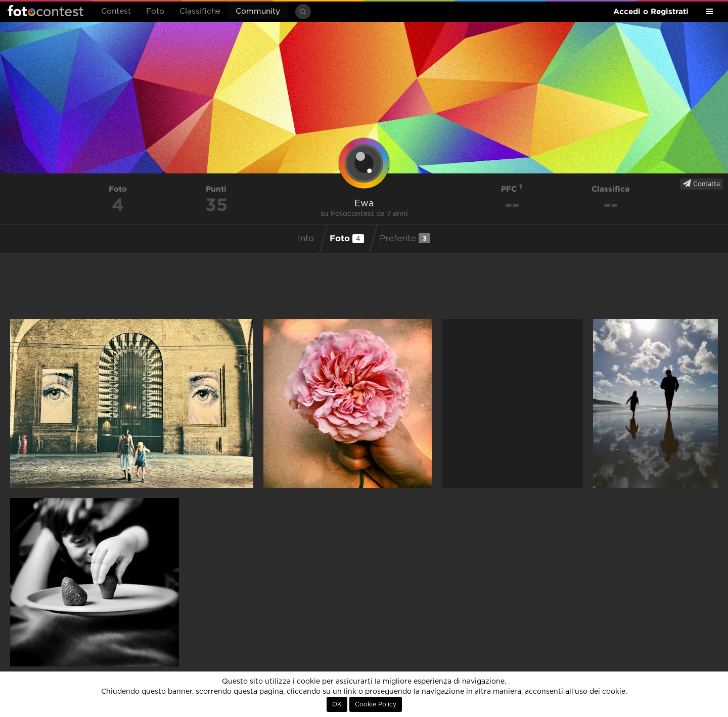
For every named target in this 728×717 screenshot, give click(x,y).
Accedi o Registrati (651, 11)
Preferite (405, 238)
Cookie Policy (376, 704)
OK (337, 704)
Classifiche (200, 11)
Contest (116, 11)
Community (258, 11)
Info (306, 239)
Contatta (701, 184)
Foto (155, 11)
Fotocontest (45, 11)
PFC (512, 189)
